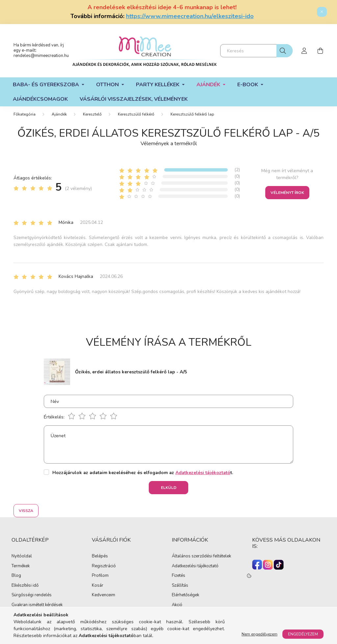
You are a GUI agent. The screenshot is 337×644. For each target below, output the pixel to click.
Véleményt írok (287, 193)
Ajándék (59, 114)
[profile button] (304, 51)
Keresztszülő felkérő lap (192, 114)
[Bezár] (322, 12)
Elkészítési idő (25, 586)
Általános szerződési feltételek (201, 556)
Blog (16, 576)
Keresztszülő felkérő (136, 114)
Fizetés (179, 576)
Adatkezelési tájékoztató (195, 566)
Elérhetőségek (185, 595)
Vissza (26, 511)
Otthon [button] (108, 85)
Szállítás (180, 586)
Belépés (100, 556)
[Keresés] (256, 51)
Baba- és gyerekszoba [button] (47, 85)
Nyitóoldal (22, 556)
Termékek (21, 566)
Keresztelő (92, 114)
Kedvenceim (104, 595)
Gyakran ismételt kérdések (37, 605)
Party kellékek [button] (158, 85)
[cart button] (320, 51)
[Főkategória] (25, 114)
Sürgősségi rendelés (32, 595)
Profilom (100, 576)
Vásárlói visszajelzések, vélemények (134, 99)
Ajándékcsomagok (40, 99)
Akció (177, 605)
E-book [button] (248, 85)
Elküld (169, 488)
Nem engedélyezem (259, 634)
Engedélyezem (303, 634)
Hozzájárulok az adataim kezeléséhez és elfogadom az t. (143, 473)
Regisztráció (104, 566)
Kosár (98, 586)
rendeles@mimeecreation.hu (41, 56)
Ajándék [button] (209, 85)
